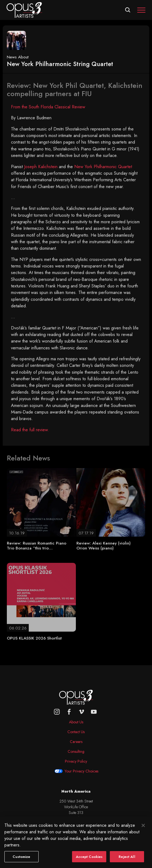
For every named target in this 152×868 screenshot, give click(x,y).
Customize (21, 861)
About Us (76, 722)
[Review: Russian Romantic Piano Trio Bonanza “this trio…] (41, 502)
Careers (76, 742)
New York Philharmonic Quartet (103, 167)
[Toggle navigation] (141, 10)
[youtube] (94, 712)
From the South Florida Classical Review (48, 107)
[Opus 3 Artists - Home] (24, 10)
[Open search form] (128, 10)
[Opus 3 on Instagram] (57, 712)
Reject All (127, 861)
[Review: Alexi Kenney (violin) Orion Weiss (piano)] (111, 502)
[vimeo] (81, 712)
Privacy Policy (76, 761)
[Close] (143, 830)
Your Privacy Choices (81, 771)
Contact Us (76, 732)
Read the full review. (30, 430)
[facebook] (69, 712)
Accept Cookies (89, 861)
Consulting (76, 751)
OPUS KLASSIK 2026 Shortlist (34, 638)
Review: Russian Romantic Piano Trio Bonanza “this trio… (37, 546)
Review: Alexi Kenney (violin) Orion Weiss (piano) (104, 546)
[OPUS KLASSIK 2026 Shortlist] (41, 597)
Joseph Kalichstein (41, 167)
